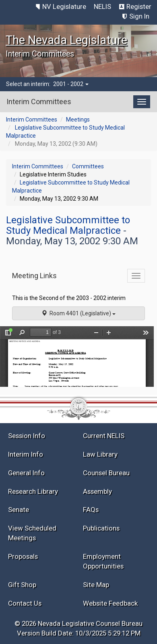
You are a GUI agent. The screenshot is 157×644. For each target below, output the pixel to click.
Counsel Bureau (106, 473)
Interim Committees (32, 120)
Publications (101, 528)
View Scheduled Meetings (32, 533)
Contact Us (25, 603)
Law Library (100, 454)
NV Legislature (64, 6)
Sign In (139, 16)
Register (139, 6)
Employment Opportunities (103, 561)
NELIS (102, 6)
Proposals (23, 556)
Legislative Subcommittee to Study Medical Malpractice (68, 225)
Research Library (33, 491)
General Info (26, 473)
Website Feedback (110, 603)
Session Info (27, 436)
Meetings (78, 120)
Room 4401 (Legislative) (78, 313)
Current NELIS (104, 436)
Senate (19, 510)
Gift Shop (22, 585)
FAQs (91, 510)
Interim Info (26, 454)
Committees (88, 166)
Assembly (97, 491)
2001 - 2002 (71, 84)
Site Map (96, 585)
